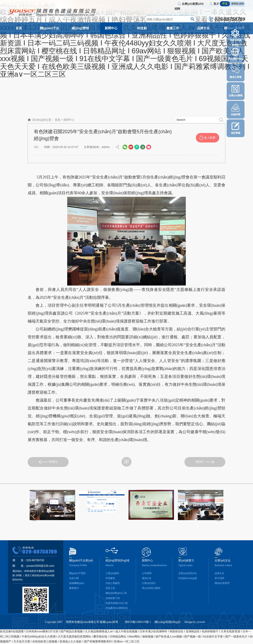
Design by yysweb (195, 631)
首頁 (19, 28)
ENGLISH (238, 4)
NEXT (205, 462)
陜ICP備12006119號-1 (138, 631)
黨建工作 (173, 28)
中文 (225, 4)
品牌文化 (203, 28)
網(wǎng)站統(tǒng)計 (168, 631)
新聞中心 (111, 28)
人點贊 (208, 138)
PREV (48, 462)
